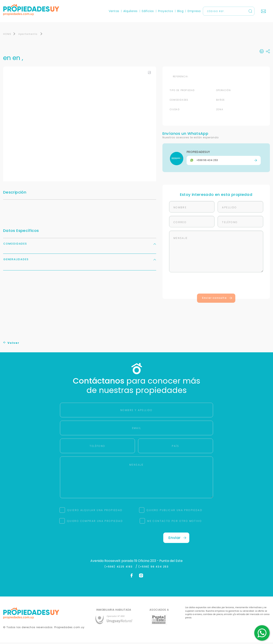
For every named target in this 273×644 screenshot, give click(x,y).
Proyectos (166, 11)
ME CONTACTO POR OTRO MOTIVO (175, 523)
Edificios (148, 11)
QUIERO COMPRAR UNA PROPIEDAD (95, 523)
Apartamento (28, 36)
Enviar (177, 539)
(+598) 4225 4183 (119, 568)
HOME (7, 36)
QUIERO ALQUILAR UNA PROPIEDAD (95, 512)
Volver (11, 345)
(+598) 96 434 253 (153, 568)
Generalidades (80, 261)
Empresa (194, 11)
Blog (180, 11)
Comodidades (80, 245)
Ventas (114, 11)
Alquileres (130, 11)
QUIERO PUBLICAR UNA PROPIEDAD (175, 512)
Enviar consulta (217, 300)
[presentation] (216, 285)
